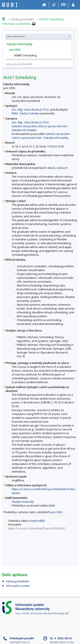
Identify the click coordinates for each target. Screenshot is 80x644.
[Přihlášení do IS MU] (73, 5)
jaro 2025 (56, 512)
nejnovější (37, 521)
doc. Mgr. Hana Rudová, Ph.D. (31, 110)
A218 (57, 146)
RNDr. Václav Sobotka (26, 113)
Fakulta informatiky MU (56, 613)
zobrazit (62, 168)
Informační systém (18, 586)
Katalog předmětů (22, 19)
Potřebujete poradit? (22, 638)
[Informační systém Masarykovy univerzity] (10, 5)
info (19, 356)
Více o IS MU (22, 613)
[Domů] (44, 5)
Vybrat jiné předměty (19, 64)
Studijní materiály (23, 502)
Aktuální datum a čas (62, 642)
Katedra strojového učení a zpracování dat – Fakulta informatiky (41, 136)
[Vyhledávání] (54, 5)
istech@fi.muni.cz (20, 642)
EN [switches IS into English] (63, 4)
